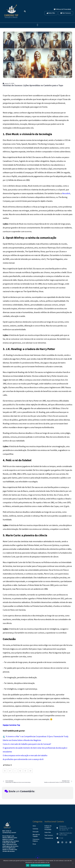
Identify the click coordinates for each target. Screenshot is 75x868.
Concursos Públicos (36, 840)
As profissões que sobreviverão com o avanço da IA (23, 759)
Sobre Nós (48, 832)
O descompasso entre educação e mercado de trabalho (25, 755)
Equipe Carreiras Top (11, 725)
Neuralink (66, 193)
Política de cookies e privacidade (40, 865)
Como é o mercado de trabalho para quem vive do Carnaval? (27, 744)
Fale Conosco (49, 835)
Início (34, 826)
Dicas (34, 844)
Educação (36, 832)
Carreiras (35, 829)
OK (28, 865)
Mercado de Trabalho (36, 835)
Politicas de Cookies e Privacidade (48, 828)
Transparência (49, 838)
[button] (25, 11)
